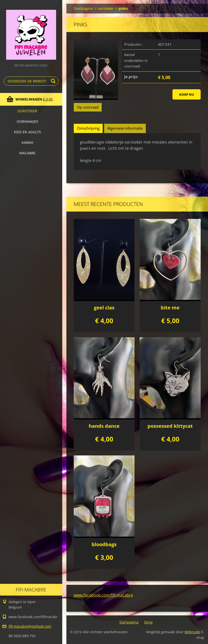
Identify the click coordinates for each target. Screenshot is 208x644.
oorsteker (27, 111)
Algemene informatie (125, 128)
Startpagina (83, 8)
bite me (170, 308)
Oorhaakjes (27, 121)
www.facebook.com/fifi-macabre (103, 595)
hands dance (104, 426)
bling (148, 622)
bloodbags (104, 544)
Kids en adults (27, 132)
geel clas (104, 308)
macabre (27, 153)
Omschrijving (88, 128)
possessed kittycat (170, 426)
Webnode (192, 632)
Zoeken (54, 81)
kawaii (27, 142)
